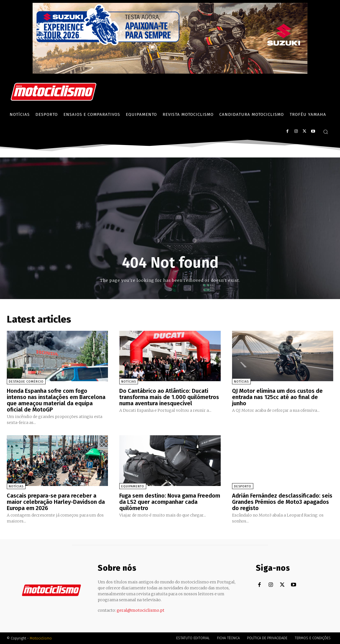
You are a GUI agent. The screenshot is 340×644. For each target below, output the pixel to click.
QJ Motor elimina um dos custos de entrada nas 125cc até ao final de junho (277, 397)
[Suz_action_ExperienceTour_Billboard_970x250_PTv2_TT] (170, 72)
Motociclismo (41, 638)
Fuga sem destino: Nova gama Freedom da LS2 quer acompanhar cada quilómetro (170, 502)
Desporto (243, 486)
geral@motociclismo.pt (141, 610)
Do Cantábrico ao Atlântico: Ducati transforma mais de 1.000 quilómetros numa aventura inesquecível (169, 397)
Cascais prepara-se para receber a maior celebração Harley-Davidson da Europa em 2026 (56, 502)
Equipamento (133, 486)
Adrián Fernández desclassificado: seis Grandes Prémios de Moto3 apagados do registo (282, 502)
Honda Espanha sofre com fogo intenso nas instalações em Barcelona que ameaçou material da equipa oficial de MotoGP (56, 400)
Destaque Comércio (26, 382)
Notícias (129, 382)
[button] (326, 132)
